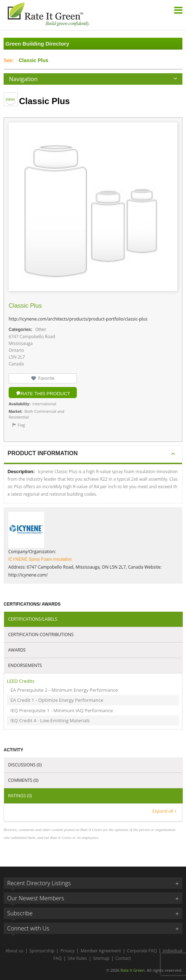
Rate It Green (132, 970)
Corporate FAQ (142, 951)
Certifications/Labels (33, 619)
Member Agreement (101, 951)
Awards (17, 650)
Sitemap (101, 958)
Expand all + (165, 811)
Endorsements (25, 665)
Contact (123, 958)
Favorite (46, 378)
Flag (21, 425)
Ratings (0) (20, 796)
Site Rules (77, 958)
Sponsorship (42, 951)
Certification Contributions (41, 634)
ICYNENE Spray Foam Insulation (40, 559)
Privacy (68, 951)
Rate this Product (46, 394)
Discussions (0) (25, 765)
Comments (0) (23, 780)
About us (14, 951)
